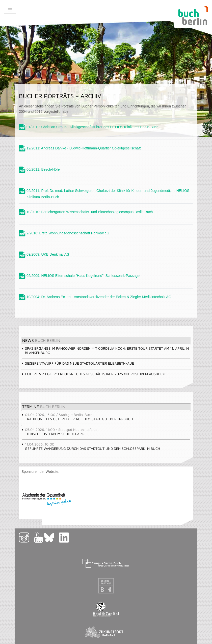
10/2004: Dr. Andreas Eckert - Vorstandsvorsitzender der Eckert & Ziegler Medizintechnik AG (99, 297)
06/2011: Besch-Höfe (43, 169)
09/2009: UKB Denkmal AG (48, 254)
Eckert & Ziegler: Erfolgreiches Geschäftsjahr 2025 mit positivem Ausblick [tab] (93, 374)
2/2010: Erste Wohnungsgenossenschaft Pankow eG (68, 233)
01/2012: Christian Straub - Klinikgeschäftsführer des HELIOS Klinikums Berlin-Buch (92, 127)
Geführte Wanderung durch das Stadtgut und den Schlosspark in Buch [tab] (91, 446)
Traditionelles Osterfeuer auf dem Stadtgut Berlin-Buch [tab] (77, 417)
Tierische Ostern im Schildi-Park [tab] (59, 432)
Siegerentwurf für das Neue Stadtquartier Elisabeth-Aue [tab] (78, 363)
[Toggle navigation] (10, 10)
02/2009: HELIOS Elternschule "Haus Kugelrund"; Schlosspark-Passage (83, 276)
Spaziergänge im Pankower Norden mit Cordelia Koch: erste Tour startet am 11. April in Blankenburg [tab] (105, 350)
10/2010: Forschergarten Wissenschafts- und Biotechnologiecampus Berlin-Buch (90, 212)
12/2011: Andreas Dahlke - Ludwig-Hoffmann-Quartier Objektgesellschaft (84, 148)
